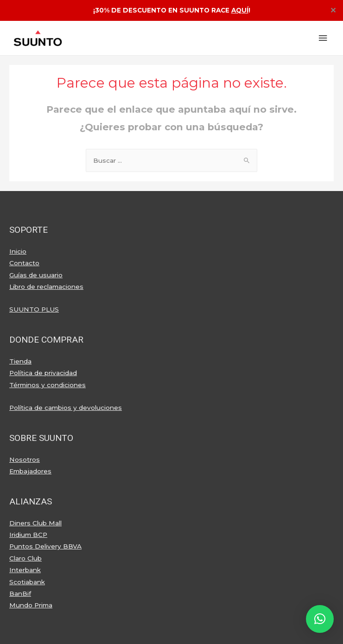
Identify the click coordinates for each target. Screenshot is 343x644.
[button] (320, 619)
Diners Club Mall (35, 523)
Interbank (25, 570)
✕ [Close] (333, 11)
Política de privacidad (43, 373)
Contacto (24, 263)
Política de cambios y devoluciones (66, 408)
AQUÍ (240, 10)
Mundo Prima (31, 605)
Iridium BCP (28, 535)
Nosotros (25, 459)
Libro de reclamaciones (46, 287)
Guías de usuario (36, 275)
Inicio (18, 251)
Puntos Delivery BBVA (45, 546)
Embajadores (30, 471)
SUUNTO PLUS (34, 309)
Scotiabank (27, 582)
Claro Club (25, 558)
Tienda (20, 361)
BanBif (20, 593)
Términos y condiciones (48, 385)
